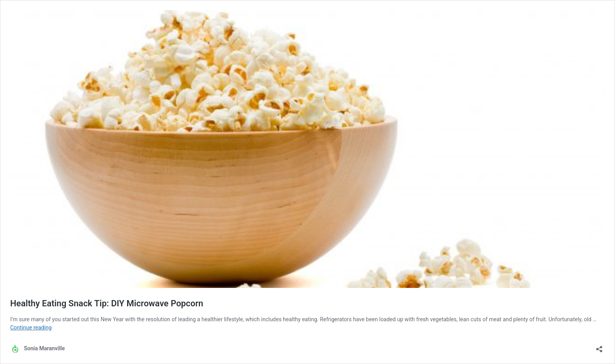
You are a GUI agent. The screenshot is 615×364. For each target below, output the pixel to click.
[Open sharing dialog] (599, 347)
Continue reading (31, 328)
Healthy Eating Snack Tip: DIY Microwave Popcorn (107, 303)
